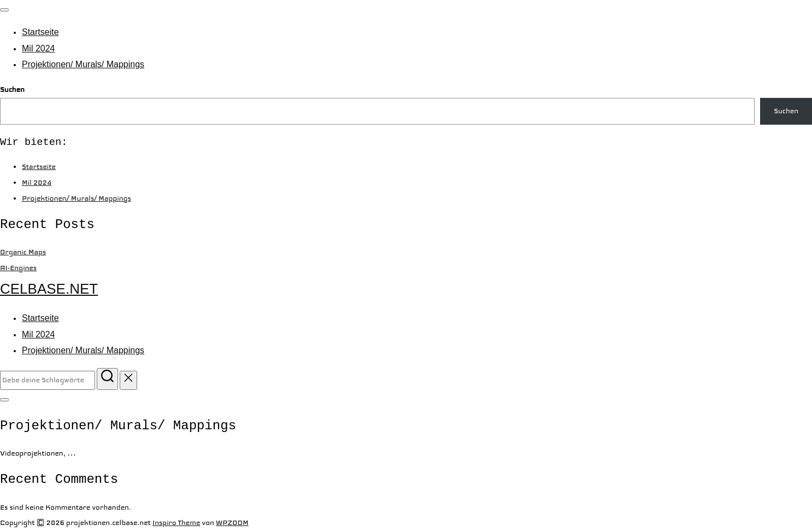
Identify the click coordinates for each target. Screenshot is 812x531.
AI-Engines (18, 268)
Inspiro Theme (176, 523)
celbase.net (49, 289)
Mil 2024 (38, 48)
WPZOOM (232, 523)
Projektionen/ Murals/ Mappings (83, 64)
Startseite (40, 32)
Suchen (12, 90)
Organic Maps (23, 252)
